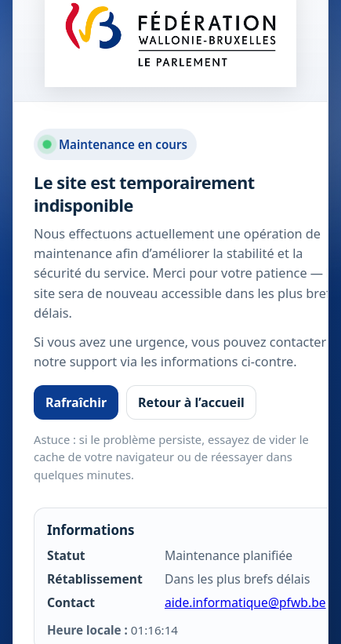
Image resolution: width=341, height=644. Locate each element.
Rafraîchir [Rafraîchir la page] (76, 402)
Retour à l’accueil (191, 402)
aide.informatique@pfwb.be (245, 602)
